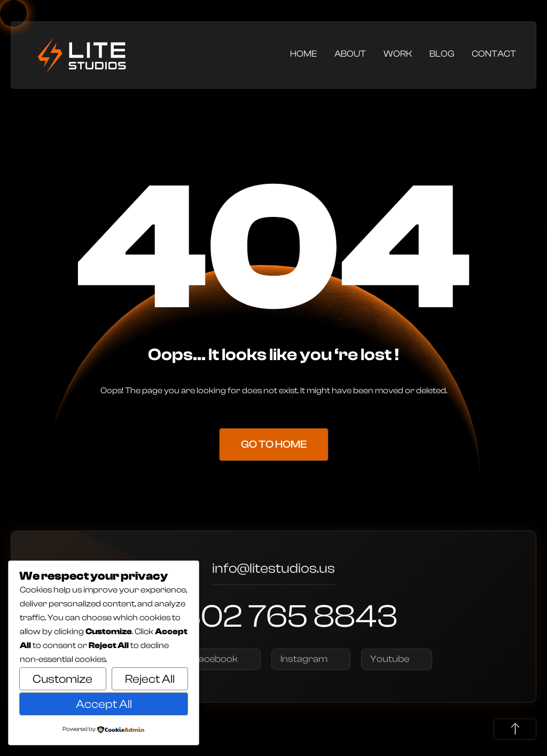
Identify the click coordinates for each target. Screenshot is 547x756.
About (350, 54)
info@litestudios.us (273, 570)
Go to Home (274, 444)
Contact (494, 54)
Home (303, 54)
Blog (442, 54)
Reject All (150, 679)
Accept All (104, 704)
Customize (62, 679)
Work (398, 54)
